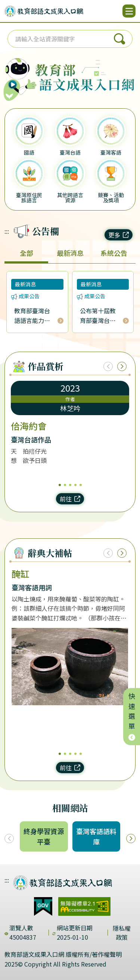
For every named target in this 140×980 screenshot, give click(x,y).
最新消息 (70, 253)
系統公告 (114, 253)
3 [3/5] (70, 485)
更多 (119, 235)
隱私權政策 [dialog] (122, 933)
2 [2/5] (65, 485)
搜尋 (119, 39)
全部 (27, 253)
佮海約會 (29, 426)
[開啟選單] (129, 11)
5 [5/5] (81, 485)
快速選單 (132, 717)
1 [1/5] (60, 485)
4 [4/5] (75, 485)
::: (7, 231)
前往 (70, 499)
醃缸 (21, 574)
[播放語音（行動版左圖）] (18, 74)
